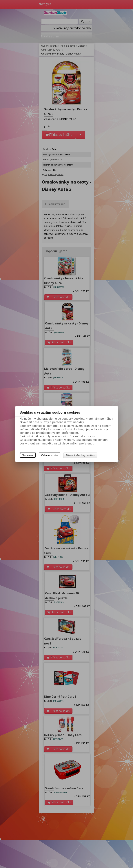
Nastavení (28, 455)
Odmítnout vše (50, 455)
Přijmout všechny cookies (80, 455)
